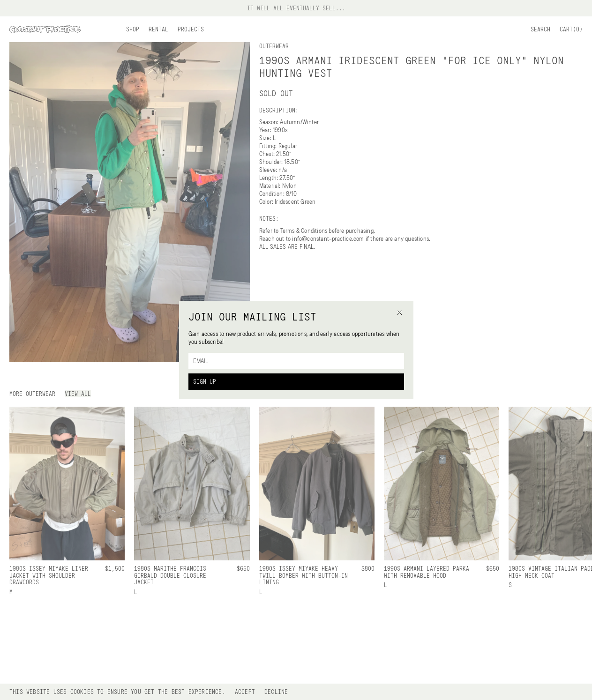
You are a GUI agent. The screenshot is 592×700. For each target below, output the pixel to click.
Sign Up (205, 381)
